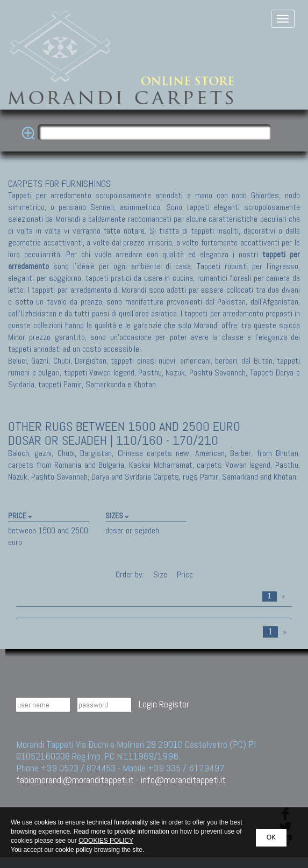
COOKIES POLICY (106, 841)
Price (184, 574)
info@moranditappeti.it (183, 780)
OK (271, 837)
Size (160, 574)
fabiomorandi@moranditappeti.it (75, 780)
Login (148, 704)
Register (174, 704)
